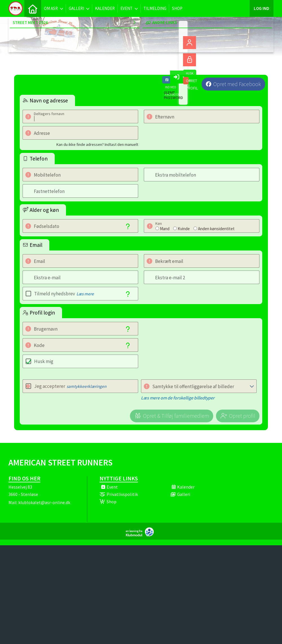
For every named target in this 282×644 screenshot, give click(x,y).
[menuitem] (33, 8)
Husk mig (44, 361)
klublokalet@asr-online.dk (44, 502)
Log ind (262, 8)
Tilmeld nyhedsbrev (64, 294)
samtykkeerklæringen (86, 386)
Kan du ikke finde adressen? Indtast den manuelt (97, 144)
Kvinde (184, 229)
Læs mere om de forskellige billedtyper (178, 398)
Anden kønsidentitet (216, 229)
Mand (165, 229)
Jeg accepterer (70, 386)
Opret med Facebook (237, 84)
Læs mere (85, 294)
